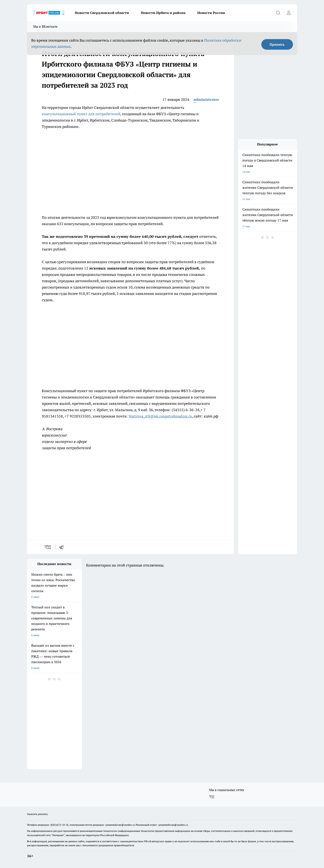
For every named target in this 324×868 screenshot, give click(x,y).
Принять (277, 44)
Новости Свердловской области (102, 13)
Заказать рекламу (37, 814)
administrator (206, 99)
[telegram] (63, 547)
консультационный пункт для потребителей (81, 114)
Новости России (211, 13)
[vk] (48, 547)
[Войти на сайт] (289, 13)
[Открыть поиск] (278, 13)
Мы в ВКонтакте (45, 27)
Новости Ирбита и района (163, 13)
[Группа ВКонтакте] (212, 797)
